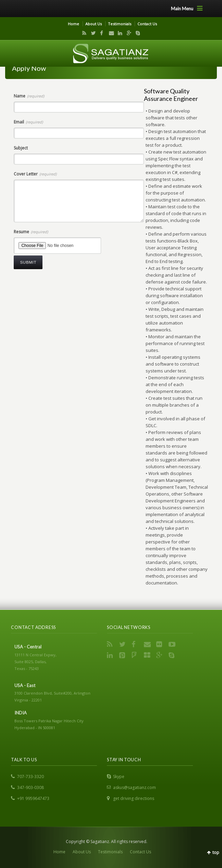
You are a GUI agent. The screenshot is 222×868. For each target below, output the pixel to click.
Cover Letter (35, 174)
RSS (83, 33)
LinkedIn (119, 33)
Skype (136, 33)
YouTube (173, 644)
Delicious (148, 655)
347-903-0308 (30, 787)
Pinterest (123, 655)
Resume (31, 232)
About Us (94, 24)
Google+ (127, 33)
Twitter (92, 33)
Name (29, 96)
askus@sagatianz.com (134, 787)
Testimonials (120, 24)
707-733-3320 (30, 777)
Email (110, 33)
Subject (21, 148)
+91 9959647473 (33, 798)
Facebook (101, 33)
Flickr (160, 644)
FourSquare (136, 655)
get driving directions (134, 798)
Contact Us (147, 24)
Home (73, 24)
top (216, 852)
